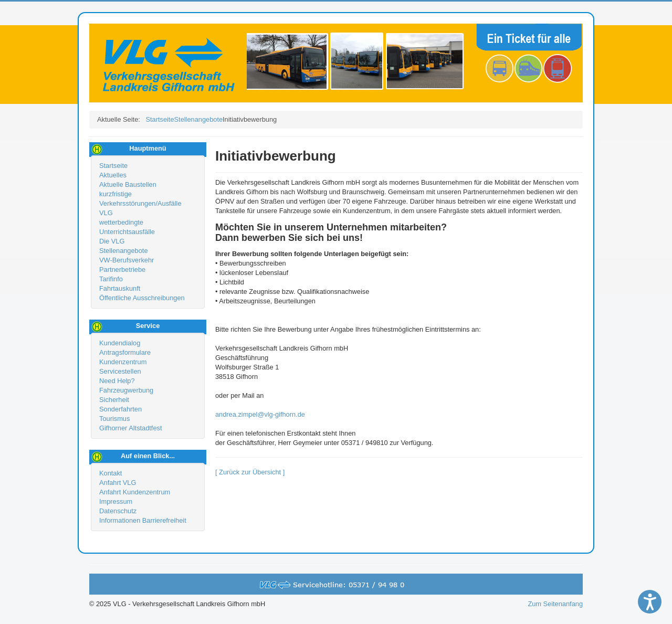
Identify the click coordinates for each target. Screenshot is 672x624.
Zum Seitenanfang (555, 604)
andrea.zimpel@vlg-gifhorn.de (260, 414)
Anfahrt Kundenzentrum (135, 492)
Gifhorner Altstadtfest (131, 428)
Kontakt (111, 473)
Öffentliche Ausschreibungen (142, 298)
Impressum (116, 501)
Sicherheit (114, 400)
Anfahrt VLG (118, 483)
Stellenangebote (124, 251)
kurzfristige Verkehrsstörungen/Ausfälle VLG (140, 203)
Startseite (113, 166)
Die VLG (112, 241)
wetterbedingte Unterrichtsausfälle (127, 227)
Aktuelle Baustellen (128, 184)
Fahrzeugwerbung (126, 390)
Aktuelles (113, 175)
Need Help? (117, 381)
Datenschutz (118, 511)
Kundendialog (120, 343)
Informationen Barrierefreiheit (143, 520)
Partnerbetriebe (122, 269)
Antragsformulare (125, 352)
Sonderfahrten (120, 409)
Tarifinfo (111, 279)
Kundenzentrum (123, 362)
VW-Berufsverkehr (127, 260)
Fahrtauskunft (120, 288)
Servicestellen (120, 371)
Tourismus (114, 419)
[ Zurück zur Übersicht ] (250, 472)
